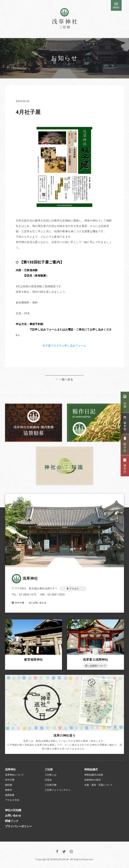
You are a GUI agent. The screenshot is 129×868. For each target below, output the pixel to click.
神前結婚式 (91, 769)
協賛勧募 (10, 795)
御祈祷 (9, 785)
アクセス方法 (12, 800)
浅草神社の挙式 (93, 780)
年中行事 (18, 603)
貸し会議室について (96, 666)
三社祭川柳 (51, 785)
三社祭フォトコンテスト (58, 790)
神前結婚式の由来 (94, 775)
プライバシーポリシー (18, 826)
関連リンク (12, 821)
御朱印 (9, 790)
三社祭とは (51, 775)
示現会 (48, 780)
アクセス (73, 589)
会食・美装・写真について (98, 785)
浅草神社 (25, 578)
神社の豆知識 (13, 810)
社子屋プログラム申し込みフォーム (64, 346)
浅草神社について (14, 775)
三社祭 (49, 769)
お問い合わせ (38, 603)
